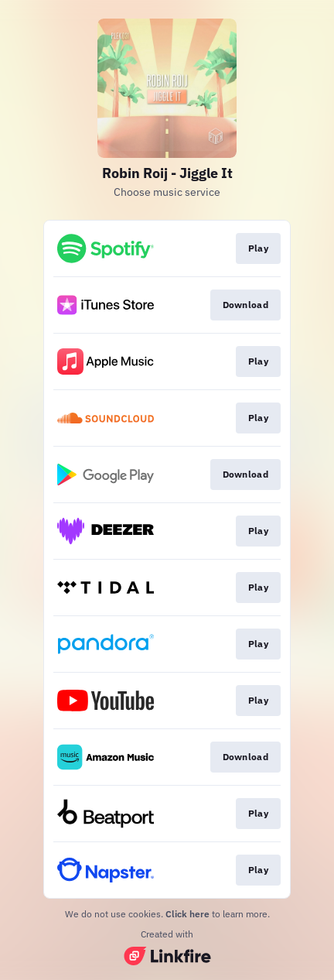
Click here (187, 914)
